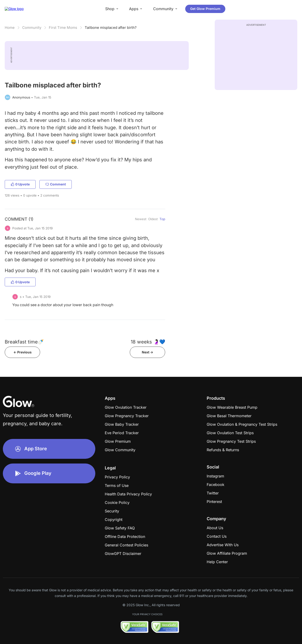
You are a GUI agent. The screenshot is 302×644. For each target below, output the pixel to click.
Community (32, 28)
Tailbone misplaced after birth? (111, 28)
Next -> (147, 352)
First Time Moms (63, 28)
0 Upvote (20, 184)
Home (10, 28)
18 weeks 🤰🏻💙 (148, 342)
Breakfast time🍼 (24, 342)
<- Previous (23, 352)
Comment (56, 184)
